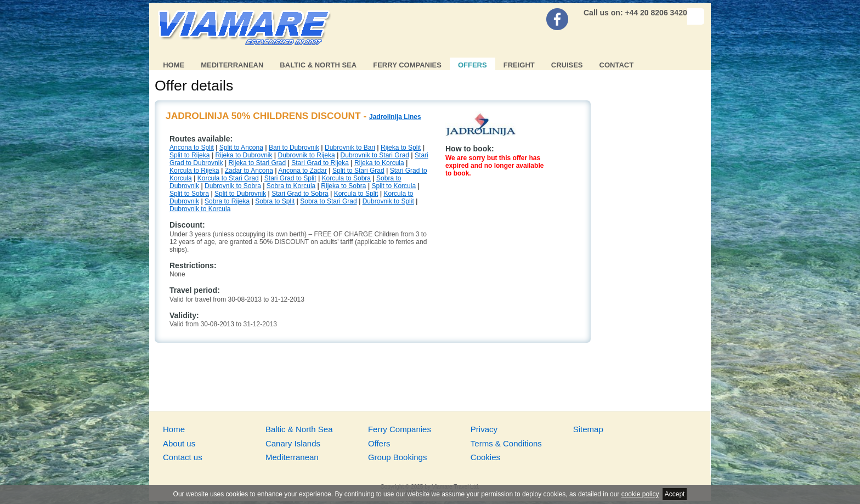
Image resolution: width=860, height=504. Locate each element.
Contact (617, 65)
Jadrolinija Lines (395, 117)
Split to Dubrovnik (240, 194)
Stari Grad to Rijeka (320, 163)
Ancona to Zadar (302, 171)
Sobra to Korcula (291, 186)
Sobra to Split (275, 201)
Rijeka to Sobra (343, 186)
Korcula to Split (356, 194)
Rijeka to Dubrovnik (244, 155)
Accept (675, 494)
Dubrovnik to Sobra (233, 186)
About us (179, 443)
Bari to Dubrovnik (294, 148)
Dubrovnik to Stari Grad (375, 155)
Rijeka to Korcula (379, 163)
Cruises (567, 65)
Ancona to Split (192, 148)
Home (174, 65)
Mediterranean (232, 65)
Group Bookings (398, 457)
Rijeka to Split (401, 148)
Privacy (484, 429)
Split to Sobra (189, 194)
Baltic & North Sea (318, 65)
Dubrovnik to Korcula (200, 209)
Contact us (183, 457)
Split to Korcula (394, 186)
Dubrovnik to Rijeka (307, 155)
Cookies (485, 457)
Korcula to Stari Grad (228, 178)
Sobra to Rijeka (227, 201)
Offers (473, 65)
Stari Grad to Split (290, 178)
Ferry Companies (407, 65)
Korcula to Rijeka (194, 171)
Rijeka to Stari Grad (257, 163)
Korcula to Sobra (346, 178)
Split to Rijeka (189, 155)
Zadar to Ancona (249, 171)
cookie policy (640, 494)
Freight (519, 65)
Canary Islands (293, 443)
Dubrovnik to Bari (350, 148)
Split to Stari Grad (358, 171)
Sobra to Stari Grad (328, 201)
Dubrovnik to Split (388, 201)
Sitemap (588, 429)
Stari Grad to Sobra (300, 194)
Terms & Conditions (506, 443)
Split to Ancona (241, 148)
